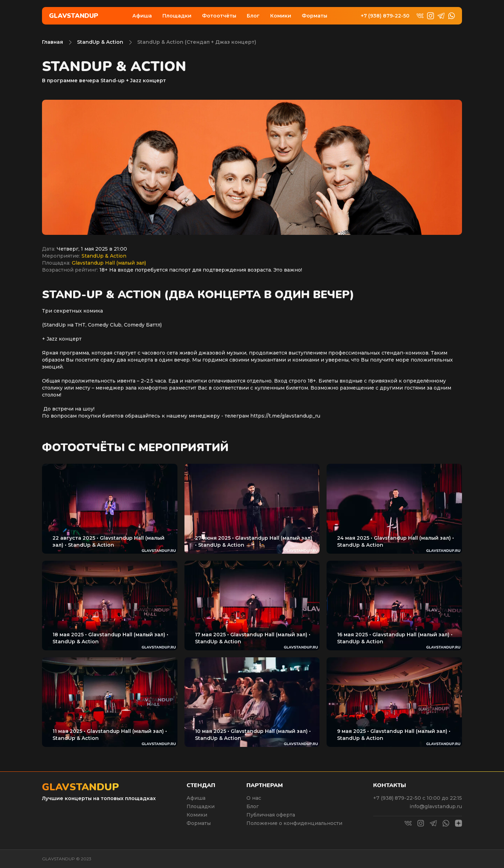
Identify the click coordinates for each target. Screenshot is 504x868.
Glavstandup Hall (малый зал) (109, 263)
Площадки (177, 16)
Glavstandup (74, 16)
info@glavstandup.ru (436, 806)
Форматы (314, 16)
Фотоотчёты (219, 16)
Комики (281, 16)
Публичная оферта (271, 815)
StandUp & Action (100, 42)
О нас (254, 798)
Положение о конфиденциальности (294, 823)
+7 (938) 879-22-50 (385, 16)
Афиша (142, 16)
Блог (253, 16)
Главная (52, 42)
